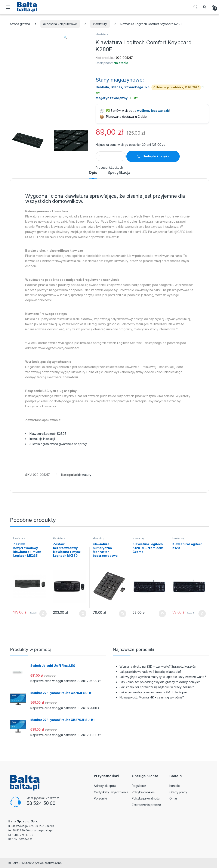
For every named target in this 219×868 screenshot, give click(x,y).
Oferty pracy (178, 792)
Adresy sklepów (105, 786)
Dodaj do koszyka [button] (43, 614)
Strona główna (20, 24)
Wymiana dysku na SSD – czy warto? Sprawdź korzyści (158, 666)
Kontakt (175, 786)
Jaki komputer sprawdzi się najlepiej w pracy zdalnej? (157, 687)
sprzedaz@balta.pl (41, 830)
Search (195, 7)
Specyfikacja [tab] (119, 173)
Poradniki (100, 798)
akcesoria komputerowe (60, 24)
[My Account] (204, 7)
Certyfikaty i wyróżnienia (111, 792)
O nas (173, 798)
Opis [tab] (93, 173)
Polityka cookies (143, 792)
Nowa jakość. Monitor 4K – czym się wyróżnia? (152, 697)
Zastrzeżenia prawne (146, 805)
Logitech (117, 167)
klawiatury (100, 24)
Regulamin (139, 786)
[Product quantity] (111, 156)
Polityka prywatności (146, 798)
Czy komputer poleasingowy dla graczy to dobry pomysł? (160, 682)
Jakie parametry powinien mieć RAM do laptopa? (153, 692)
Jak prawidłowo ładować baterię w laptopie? (150, 672)
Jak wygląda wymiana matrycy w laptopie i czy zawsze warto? (163, 677)
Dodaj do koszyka (156, 156)
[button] (66, 37)
